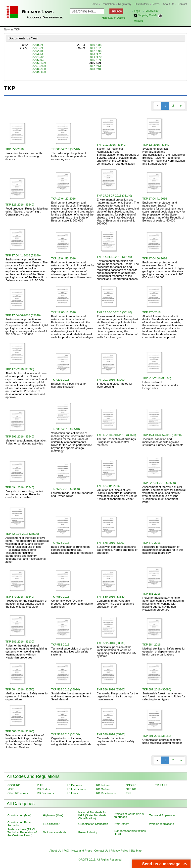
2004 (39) (38, 57)
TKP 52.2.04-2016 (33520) (159, 483)
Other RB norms (18, 793)
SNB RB (131, 785)
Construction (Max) (19, 815)
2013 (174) (96, 54)
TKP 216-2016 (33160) (157, 378)
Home (94, 4)
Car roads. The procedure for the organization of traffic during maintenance (117, 696)
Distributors (142, 4)
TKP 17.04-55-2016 (64, 258)
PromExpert (121, 824)
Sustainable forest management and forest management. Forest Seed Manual (71, 696)
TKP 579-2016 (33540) (20, 597)
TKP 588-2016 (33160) (20, 731)
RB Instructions (76, 789)
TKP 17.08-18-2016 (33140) (114, 312)
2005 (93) (38, 60)
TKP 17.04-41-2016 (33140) (23, 255)
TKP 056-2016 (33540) (66, 149)
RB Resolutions (106, 793)
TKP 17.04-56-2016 (155, 258)
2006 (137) (39, 63)
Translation (108, 4)
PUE (40, 785)
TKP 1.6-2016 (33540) (156, 145)
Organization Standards (93, 824)
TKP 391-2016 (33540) (20, 436)
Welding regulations (162, 824)
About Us (168, 4)
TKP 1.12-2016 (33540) (112, 145)
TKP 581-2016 (152, 594)
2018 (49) (95, 69)
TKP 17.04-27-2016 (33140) (114, 196)
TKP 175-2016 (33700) (20, 369)
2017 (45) (95, 66)
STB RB (131, 789)
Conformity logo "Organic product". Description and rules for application (72, 604)
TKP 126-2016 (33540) (20, 205)
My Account (152, 11)
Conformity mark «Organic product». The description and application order (115, 604)
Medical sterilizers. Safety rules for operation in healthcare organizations (27, 696)
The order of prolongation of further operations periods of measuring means (69, 156)
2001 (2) (38, 48)
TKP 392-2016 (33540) (66, 429)
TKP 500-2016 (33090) (66, 489)
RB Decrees (74, 785)
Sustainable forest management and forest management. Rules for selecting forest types (164, 696)
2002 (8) (38, 51)
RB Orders (103, 789)
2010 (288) (96, 45)
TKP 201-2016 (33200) (111, 380)
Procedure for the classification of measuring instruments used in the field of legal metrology (26, 604)
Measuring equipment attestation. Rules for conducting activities (26, 442)
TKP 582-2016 (60, 645)
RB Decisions (45, 793)
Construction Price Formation (19, 824)
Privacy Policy (119, 851)
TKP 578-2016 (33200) (111, 543)
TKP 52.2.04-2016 (108, 486)
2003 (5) (38, 54)
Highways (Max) (53, 815)
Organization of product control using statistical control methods (163, 741)
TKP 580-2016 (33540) (111, 597)
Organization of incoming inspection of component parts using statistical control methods (71, 741)
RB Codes (43, 789)
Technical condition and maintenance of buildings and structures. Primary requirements (163, 442)
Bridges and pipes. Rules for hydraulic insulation (69, 385)
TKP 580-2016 (60, 597)
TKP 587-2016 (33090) (157, 689)
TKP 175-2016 (152, 312)
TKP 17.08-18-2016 (64, 312)
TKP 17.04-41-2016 (155, 199)
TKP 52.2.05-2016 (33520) (22, 534)
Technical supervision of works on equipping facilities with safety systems (72, 651)
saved (139, 21)
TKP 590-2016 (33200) (111, 734)
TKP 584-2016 (152, 645)
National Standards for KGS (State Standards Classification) (92, 815)
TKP (129, 793)
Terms (156, 4)
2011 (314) (96, 48)
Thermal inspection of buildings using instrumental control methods (116, 442)
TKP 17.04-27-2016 (64, 199)
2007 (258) (39, 66)
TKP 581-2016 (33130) (20, 642)
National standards (55, 832)
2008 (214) (39, 69)
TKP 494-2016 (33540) (20, 487)
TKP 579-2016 (152, 543)
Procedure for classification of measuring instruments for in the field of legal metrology (163, 550)
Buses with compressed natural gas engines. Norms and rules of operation (117, 550)
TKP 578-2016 (60, 543)
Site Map (136, 851)
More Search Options (114, 18)
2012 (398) (96, 51)
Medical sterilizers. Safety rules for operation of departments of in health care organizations (164, 651)
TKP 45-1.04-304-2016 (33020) (116, 435)
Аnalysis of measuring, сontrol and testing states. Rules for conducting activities (24, 494)
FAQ (66, 851)
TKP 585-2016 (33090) (66, 689)
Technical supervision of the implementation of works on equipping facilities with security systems (116, 651)
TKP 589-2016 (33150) (66, 734)
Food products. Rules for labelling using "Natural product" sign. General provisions (26, 212)
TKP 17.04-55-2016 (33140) (114, 257)
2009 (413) (39, 72)
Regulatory (125, 4)
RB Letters (103, 785)
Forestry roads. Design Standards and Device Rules (72, 494)
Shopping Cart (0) (148, 15)
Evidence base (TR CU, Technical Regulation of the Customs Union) (22, 832)
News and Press (82, 851)
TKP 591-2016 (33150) (157, 736)
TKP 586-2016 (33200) (111, 689)
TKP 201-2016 (60, 380)
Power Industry (88, 832)
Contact (182, 4)
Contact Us (101, 851)
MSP (11, 789)
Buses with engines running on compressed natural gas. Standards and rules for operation (72, 550)
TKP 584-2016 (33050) (20, 689)
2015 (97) (95, 60)
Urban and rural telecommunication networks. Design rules (161, 385)
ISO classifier (51, 824)
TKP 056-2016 (15, 149)
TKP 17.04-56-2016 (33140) (23, 315)
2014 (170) (96, 57)
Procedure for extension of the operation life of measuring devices (24, 156)
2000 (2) (38, 45)
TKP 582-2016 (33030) (111, 643)
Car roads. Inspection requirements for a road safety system (116, 741)
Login (137, 11)
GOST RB (14, 785)
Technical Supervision (163, 815)
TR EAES (161, 785)
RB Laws (72, 793)
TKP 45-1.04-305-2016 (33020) (162, 435)
